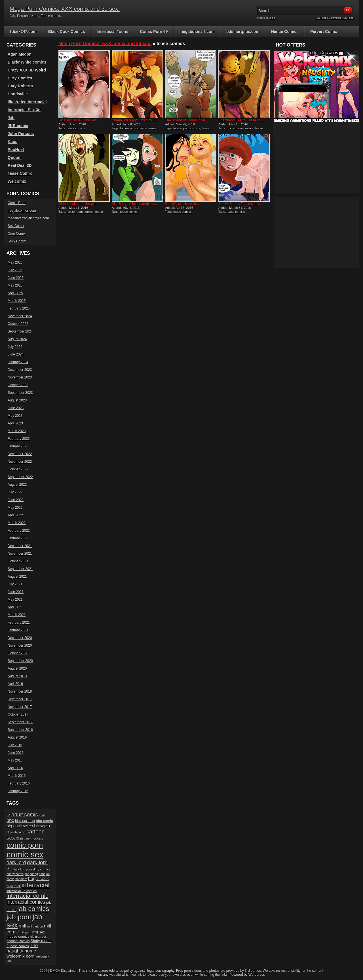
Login (272, 18)
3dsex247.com (23, 31)
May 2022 (15, 508)
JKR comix (18, 126)
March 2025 (17, 301)
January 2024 (18, 362)
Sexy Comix (17, 241)
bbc (10, 820)
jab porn (19, 917)
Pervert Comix (324, 31)
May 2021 (15, 600)
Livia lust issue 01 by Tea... (79, 120)
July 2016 (15, 745)
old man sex (38, 937)
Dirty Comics (20, 78)
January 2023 (18, 446)
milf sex (39, 932)
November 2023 (20, 377)
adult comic (25, 814)
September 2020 (20, 661)
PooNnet (16, 150)
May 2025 (15, 285)
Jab (11, 118)
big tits (28, 826)
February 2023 (19, 439)
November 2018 (20, 691)
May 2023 (15, 416)
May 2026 (15, 262)
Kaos (12, 142)
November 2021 (20, 554)
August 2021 (17, 577)
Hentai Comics (285, 31)
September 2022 (20, 477)
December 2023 (20, 370)
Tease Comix (20, 173)
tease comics (76, 128)
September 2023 (20, 393)
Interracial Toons (113, 31)
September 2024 (20, 331)
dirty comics (42, 869)
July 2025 (15, 270)
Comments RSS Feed (341, 18)
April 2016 (15, 768)
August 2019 (17, 676)
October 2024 (18, 324)
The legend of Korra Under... (186, 120)
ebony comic (15, 874)
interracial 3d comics (22, 891)
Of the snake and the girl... (78, 204)
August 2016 (17, 737)
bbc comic (44, 821)
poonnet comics (18, 941)
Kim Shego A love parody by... (134, 204)
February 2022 (19, 531)
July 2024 (15, 347)
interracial (36, 885)
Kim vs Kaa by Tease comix (239, 204)
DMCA (55, 971)
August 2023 (17, 400)
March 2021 (17, 615)
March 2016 (17, 776)
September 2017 (20, 722)
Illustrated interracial (27, 102)
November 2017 (20, 707)
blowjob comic (16, 832)
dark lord (16, 863)
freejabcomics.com (22, 211)
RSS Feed (321, 18)
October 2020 (18, 653)
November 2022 (20, 462)
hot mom (21, 879)
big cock (14, 826)
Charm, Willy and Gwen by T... (135, 120)
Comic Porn (17, 203)
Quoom (15, 157)
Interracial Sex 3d (24, 110)
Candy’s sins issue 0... (182, 204)
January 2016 (18, 791)
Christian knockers (29, 838)
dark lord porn (23, 869)
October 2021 (18, 561)
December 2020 (20, 638)
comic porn (25, 845)
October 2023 (18, 385)
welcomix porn (21, 956)
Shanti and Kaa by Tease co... (241, 120)
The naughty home (22, 948)
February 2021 (19, 623)
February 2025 (19, 308)
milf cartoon (35, 926)
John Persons (21, 134)
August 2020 (17, 668)
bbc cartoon (25, 821)
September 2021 (20, 569)
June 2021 (16, 592)
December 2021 (20, 546)
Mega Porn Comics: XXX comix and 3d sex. (65, 9)
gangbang (31, 874)
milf (23, 926)
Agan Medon (20, 54)
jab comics (33, 909)
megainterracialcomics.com (28, 218)
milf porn (25, 932)
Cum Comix (17, 234)
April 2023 (15, 423)
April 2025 (15, 293)
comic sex (25, 854)
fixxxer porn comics (133, 128)
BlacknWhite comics (27, 62)
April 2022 (15, 515)
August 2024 (17, 339)
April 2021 (15, 607)
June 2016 (16, 753)
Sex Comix (16, 226)
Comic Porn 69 (154, 31)
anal (42, 815)
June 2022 (16, 500)
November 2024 (20, 316)
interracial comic (27, 896)
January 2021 (18, 630)
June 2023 (16, 408)
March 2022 (17, 523)
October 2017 (18, 714)
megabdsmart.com (197, 31)
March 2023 (17, 431)
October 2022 (18, 469)
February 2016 (19, 783)
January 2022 (18, 538)
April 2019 (15, 684)
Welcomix (17, 181)
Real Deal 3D (20, 165)
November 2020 (20, 645)
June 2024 (16, 354)
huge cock (38, 878)
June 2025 (16, 278)
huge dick (14, 886)
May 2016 (15, 760)
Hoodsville (18, 94)
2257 (44, 971)
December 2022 (20, 454)
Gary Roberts (20, 86)
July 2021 (15, 584)
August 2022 (17, 485)
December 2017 (20, 699)
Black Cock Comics (67, 31)
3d (9, 815)
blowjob (42, 826)
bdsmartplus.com (243, 31)
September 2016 (20, 730)
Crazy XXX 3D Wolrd (27, 70)
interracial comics (26, 902)
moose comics (18, 937)
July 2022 (15, 492)
